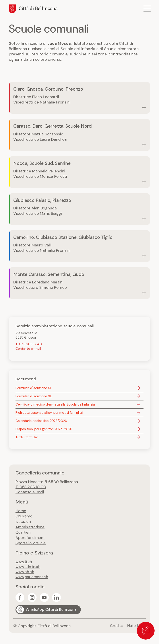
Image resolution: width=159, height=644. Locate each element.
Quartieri (24, 534)
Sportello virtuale (31, 544)
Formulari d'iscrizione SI (33, 389)
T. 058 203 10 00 (31, 488)
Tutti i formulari (27, 438)
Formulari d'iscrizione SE (34, 397)
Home (21, 512)
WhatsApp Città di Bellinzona (53, 612)
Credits (115, 628)
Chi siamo (25, 518)
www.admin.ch (29, 568)
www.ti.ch (24, 563)
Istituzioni (24, 523)
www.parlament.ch (32, 579)
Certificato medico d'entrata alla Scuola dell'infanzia (55, 406)
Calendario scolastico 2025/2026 (41, 422)
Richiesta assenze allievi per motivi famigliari (49, 414)
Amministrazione (31, 528)
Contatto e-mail (28, 350)
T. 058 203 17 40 (29, 345)
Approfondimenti (31, 539)
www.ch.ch (25, 574)
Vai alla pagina (79, 98)
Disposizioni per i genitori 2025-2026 (44, 430)
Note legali (136, 628)
